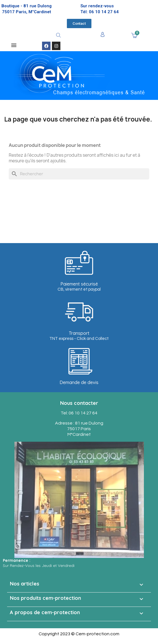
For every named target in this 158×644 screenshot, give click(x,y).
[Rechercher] (79, 174)
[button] (79, 23)
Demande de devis (79, 382)
